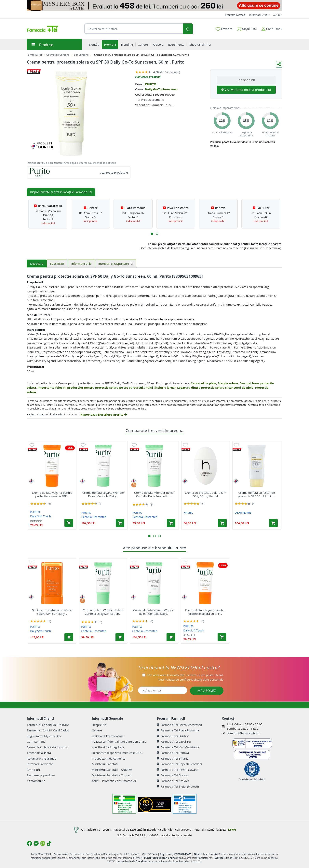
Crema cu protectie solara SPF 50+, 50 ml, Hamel (205, 494)
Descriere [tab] (37, 263)
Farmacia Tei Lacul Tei (174, 741)
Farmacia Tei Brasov (173, 775)
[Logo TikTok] (49, 843)
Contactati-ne (36, 781)
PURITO (151, 84)
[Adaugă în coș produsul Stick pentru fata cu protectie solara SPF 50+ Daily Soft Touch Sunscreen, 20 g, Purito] (69, 637)
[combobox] (134, 29)
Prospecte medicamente (109, 758)
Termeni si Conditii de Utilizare (48, 725)
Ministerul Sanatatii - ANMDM (112, 770)
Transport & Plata (39, 753)
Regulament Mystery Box (44, 736)
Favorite (224, 29)
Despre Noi (100, 725)
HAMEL (188, 513)
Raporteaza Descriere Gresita (104, 414)
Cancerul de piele (203, 383)
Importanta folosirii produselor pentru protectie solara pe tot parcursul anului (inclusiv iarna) (107, 387)
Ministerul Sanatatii (105, 764)
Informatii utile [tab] (81, 263)
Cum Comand (36, 741)
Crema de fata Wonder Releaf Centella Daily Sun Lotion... (154, 494)
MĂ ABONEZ (207, 691)
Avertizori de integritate (108, 747)
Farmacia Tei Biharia (173, 758)
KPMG (232, 830)
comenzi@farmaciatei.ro (244, 733)
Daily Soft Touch (40, 516)
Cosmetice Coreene (58, 55)
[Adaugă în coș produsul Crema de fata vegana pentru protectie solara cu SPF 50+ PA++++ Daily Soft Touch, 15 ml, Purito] (69, 523)
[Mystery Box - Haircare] (154, 5)
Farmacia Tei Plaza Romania (178, 730)
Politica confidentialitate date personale (119, 741)
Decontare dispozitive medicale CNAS (117, 753)
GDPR (277, 15)
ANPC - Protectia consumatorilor (114, 781)
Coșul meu (247, 28)
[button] (152, 234)
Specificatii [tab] (57, 263)
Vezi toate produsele (114, 172)
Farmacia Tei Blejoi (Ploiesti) (178, 786)
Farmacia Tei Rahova (173, 753)
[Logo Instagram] (43, 843)
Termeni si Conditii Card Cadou (48, 730)
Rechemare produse (41, 775)
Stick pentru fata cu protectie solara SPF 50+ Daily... (52, 612)
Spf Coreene (81, 55)
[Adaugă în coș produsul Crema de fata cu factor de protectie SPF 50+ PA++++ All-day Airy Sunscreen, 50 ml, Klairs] (273, 523)
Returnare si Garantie (42, 758)
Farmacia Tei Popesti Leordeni (179, 764)
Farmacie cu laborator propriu (47, 747)
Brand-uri (33, 770)
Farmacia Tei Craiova (173, 781)
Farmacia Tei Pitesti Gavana (178, 770)
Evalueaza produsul (148, 77)
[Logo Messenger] (36, 843)
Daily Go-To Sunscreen (161, 89)
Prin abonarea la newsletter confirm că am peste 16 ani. (185, 675)
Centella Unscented (94, 517)
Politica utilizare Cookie (108, 736)
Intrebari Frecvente (40, 764)
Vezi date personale (191, 679)
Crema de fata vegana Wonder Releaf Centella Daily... (103, 494)
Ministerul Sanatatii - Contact (112, 775)
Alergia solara (228, 383)
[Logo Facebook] (29, 843)
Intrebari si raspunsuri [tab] (116, 263)
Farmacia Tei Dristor (173, 736)
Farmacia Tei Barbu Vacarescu (179, 725)
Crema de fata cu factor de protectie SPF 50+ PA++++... (257, 494)
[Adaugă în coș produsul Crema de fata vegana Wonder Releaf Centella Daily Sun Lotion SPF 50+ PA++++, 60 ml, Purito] (120, 523)
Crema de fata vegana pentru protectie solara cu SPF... (52, 494)
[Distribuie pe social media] (279, 64)
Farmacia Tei (34, 55)
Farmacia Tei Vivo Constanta (178, 747)
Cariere (97, 730)
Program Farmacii (236, 15)
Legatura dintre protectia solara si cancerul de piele (215, 387)
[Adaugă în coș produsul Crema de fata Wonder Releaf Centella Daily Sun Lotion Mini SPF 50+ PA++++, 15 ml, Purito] (171, 523)
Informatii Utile (259, 15)
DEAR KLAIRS (243, 513)
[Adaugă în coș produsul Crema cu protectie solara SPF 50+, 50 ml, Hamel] (222, 523)
